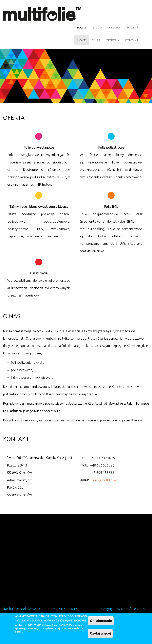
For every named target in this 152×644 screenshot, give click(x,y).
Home (82, 40)
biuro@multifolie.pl (105, 480)
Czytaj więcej (100, 633)
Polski (81, 27)
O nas (96, 40)
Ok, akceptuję (101, 621)
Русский (133, 27)
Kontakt (132, 40)
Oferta (113, 40)
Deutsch (115, 27)
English (97, 27)
